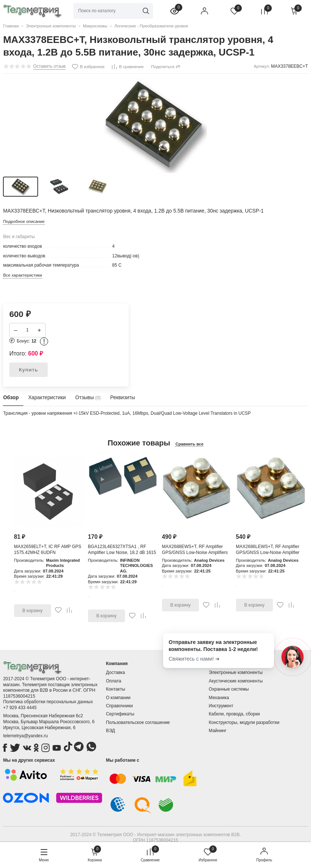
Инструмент (221, 706)
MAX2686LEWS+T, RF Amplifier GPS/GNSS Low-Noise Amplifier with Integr (268, 552)
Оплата (113, 681)
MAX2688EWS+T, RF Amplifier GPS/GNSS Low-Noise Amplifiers (195, 550)
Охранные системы (229, 689)
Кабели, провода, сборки (234, 714)
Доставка (115, 672)
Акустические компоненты (236, 681)
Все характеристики (22, 275)
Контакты (115, 689)
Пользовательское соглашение (138, 722)
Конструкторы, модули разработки (244, 722)
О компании (118, 698)
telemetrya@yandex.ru (25, 736)
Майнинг (218, 731)
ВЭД (110, 731)
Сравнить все (189, 444)
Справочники (119, 706)
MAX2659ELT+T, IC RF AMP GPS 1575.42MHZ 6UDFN (48, 550)
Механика (219, 698)
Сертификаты (120, 714)
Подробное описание (24, 221)
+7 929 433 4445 (20, 708)
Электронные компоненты (236, 672)
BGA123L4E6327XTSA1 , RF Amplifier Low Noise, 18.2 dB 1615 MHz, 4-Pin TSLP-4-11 (122, 552)
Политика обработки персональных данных (48, 702)
